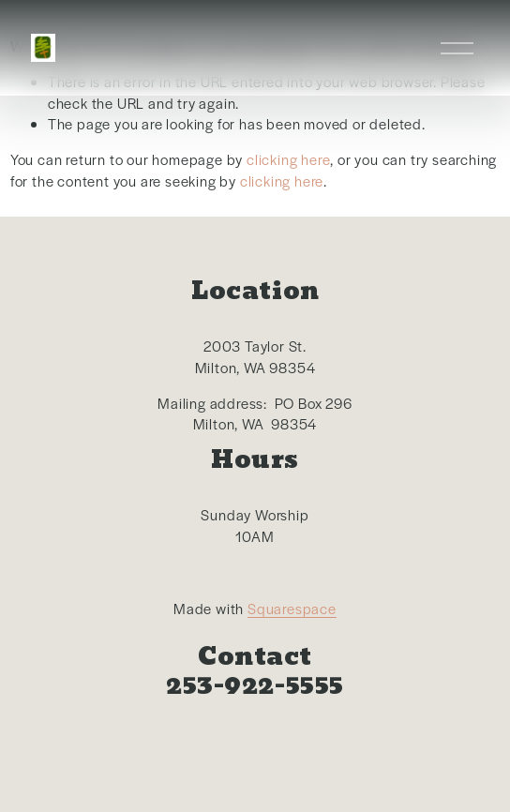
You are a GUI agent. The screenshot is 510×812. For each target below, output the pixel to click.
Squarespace (292, 608)
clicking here (288, 159)
